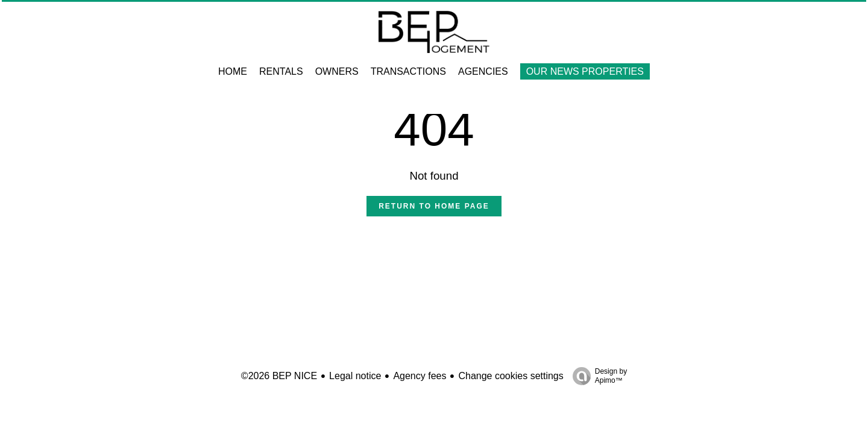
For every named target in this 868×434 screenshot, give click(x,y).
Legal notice (355, 376)
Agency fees (420, 376)
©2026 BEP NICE (279, 376)
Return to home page (434, 206)
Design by (597, 376)
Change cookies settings (511, 376)
